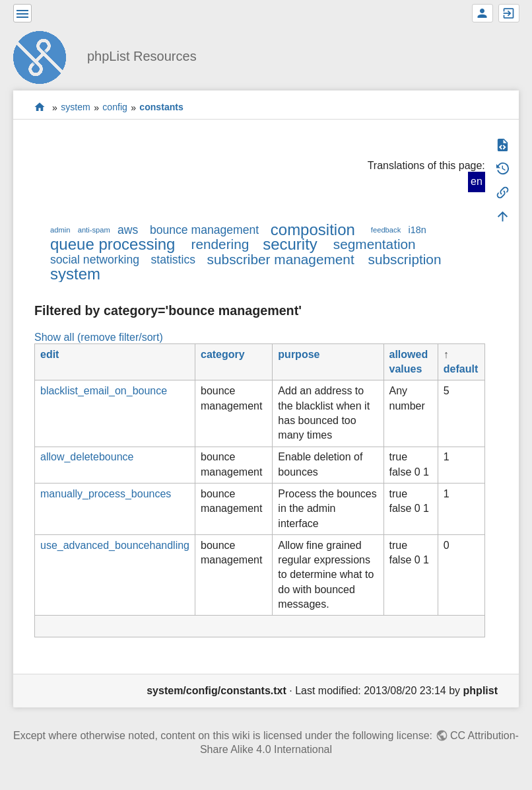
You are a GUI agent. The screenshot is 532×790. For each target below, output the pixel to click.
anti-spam (94, 230)
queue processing (113, 244)
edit (50, 354)
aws (128, 230)
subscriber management (281, 259)
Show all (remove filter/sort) (99, 337)
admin (60, 230)
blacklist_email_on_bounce (104, 391)
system (76, 108)
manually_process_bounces (106, 494)
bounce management (204, 230)
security (290, 244)
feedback (386, 230)
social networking (95, 260)
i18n (417, 230)
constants (161, 108)
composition (313, 230)
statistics (173, 260)
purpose (299, 354)
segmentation (375, 244)
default (461, 369)
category (223, 354)
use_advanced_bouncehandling (115, 545)
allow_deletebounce (87, 457)
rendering (220, 244)
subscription (405, 259)
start (40, 107)
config (115, 108)
